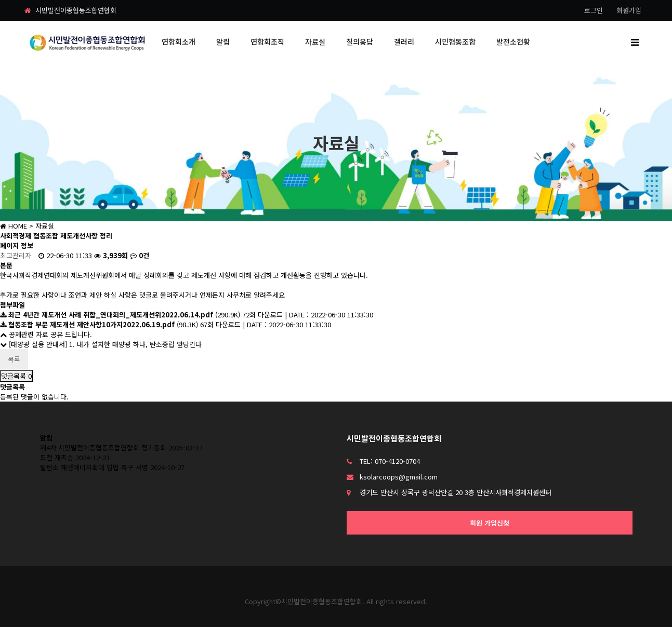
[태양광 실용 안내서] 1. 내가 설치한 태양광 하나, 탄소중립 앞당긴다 (101, 344)
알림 (223, 42)
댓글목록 (16, 376)
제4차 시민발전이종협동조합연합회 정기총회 (103, 448)
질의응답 (360, 42)
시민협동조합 (455, 42)
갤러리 (404, 42)
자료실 (315, 42)
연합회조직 (267, 42)
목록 (14, 359)
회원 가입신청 (490, 523)
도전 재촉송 (57, 457)
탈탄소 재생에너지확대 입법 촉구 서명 (94, 467)
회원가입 (629, 10)
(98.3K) (100, 324)
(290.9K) (121, 315)
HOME (14, 226)
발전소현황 (513, 42)
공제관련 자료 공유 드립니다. (46, 334)
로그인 (594, 10)
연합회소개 (179, 42)
